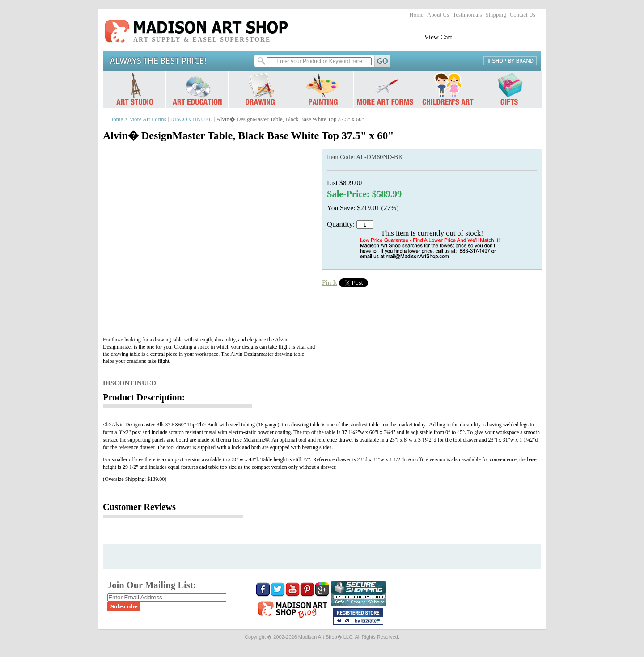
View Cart (438, 37)
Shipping (496, 15)
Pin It (330, 282)
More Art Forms (148, 119)
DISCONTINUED (192, 119)
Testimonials (467, 15)
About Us (438, 15)
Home (417, 15)
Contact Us (523, 15)
